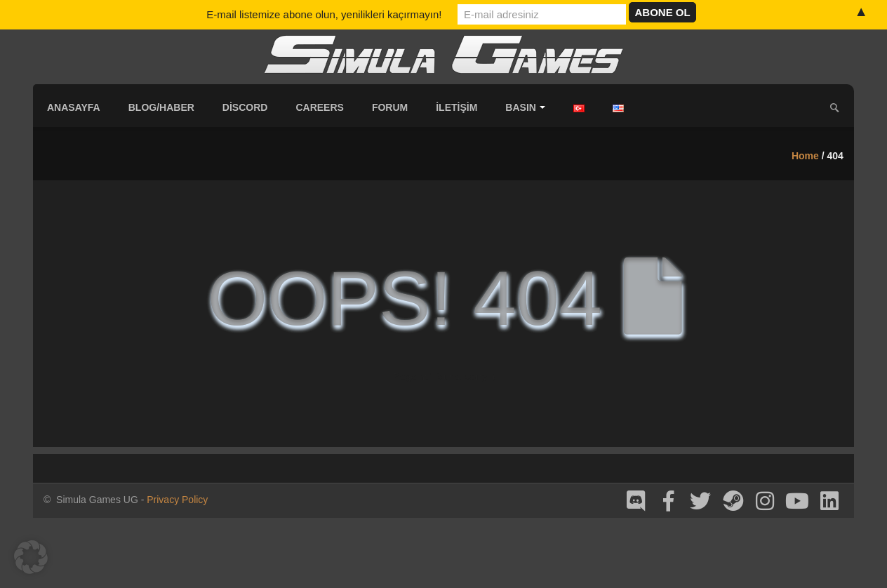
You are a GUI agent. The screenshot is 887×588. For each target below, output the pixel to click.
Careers (319, 107)
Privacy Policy (177, 500)
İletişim (456, 107)
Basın (525, 107)
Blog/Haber (161, 107)
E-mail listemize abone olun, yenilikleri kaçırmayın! (324, 14)
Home (805, 156)
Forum (390, 107)
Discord (245, 107)
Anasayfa (74, 107)
